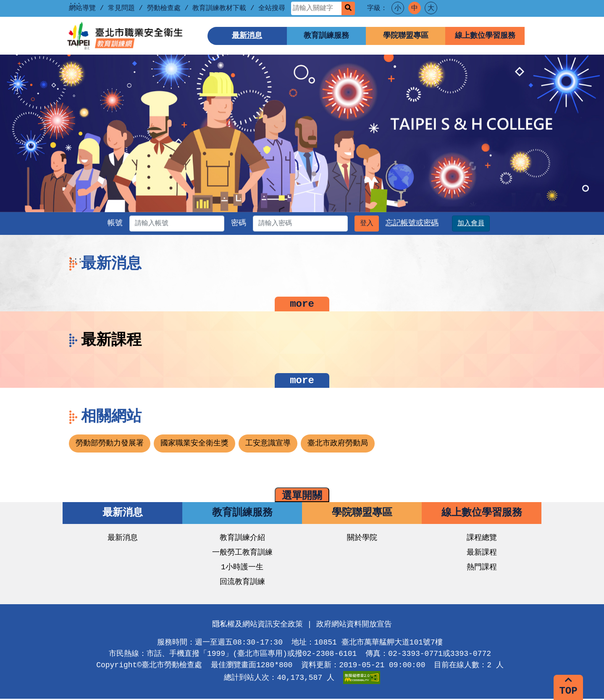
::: (76, 261)
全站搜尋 (272, 8)
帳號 (100, 223)
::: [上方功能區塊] (75, 5)
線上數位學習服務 (485, 36)
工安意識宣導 (268, 445)
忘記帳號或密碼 (427, 223)
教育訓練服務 (326, 36)
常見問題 (121, 8)
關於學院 (362, 539)
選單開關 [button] (302, 497)
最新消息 (247, 36)
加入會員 (486, 224)
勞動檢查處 (164, 8)
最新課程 (482, 554)
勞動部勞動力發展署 (110, 445)
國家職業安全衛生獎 (194, 445)
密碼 (239, 223)
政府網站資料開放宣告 (354, 626)
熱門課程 (482, 568)
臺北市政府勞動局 (338, 445)
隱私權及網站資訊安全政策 (257, 626)
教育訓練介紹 (242, 539)
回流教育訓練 (242, 583)
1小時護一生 (242, 568)
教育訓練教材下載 (219, 8)
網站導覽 (82, 8)
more (302, 304)
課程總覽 (482, 539)
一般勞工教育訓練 (242, 554)
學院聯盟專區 (406, 36)
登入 (381, 224)
